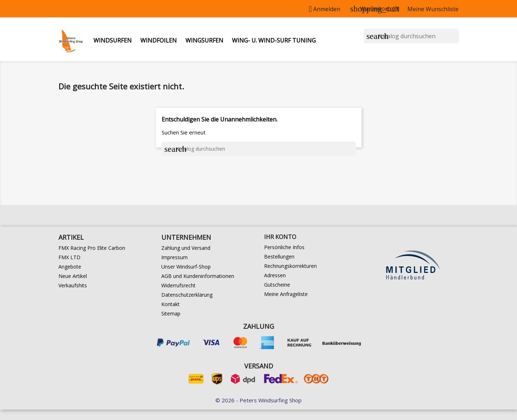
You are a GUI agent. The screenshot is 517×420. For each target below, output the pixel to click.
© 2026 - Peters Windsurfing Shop (258, 400)
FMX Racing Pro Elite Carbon (92, 248)
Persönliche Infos (284, 247)
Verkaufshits (73, 285)
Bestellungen (279, 257)
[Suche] (411, 36)
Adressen (275, 275)
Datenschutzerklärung (187, 295)
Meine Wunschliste (433, 9)
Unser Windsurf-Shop (186, 267)
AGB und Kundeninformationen (198, 276)
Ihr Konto (280, 237)
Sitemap (171, 313)
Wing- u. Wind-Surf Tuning (274, 40)
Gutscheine (277, 285)
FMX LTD (69, 257)
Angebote (70, 267)
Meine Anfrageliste (286, 294)
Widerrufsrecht (178, 285)
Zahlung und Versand (186, 248)
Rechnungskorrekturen (290, 266)
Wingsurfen (204, 40)
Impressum (174, 257)
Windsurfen (113, 40)
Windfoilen (159, 40)
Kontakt (170, 304)
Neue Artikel (73, 276)
